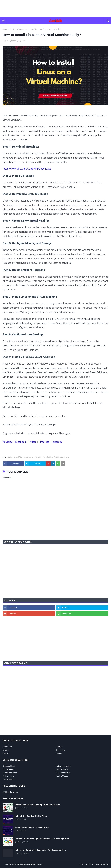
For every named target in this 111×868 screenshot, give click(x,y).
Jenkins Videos (62, 769)
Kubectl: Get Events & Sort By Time (31, 816)
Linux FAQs (18, 457)
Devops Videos (9, 766)
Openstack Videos (63, 773)
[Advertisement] (56, 9)
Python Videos (8, 776)
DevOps (59, 747)
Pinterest (44, 442)
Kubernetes (7, 747)
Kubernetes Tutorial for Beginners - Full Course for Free (40, 850)
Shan (6, 41)
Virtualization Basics (16, 29)
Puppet (6, 753)
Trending (38, 457)
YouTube (8, 442)
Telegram (56, 442)
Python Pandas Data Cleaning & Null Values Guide (38, 805)
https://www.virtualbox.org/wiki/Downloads (27, 169)
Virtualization (48, 457)
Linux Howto (28, 457)
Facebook (20, 442)
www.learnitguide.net (20, 864)
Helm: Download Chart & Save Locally (32, 827)
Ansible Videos (62, 776)
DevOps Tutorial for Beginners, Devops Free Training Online (42, 839)
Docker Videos (8, 769)
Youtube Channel (102, 864)
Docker (59, 753)
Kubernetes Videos (64, 766)
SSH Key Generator (10, 792)
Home (5, 29)
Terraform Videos (10, 773)
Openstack (60, 750)
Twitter (32, 442)
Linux (10, 457)
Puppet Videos (8, 779)
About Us (89, 864)
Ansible (6, 750)
